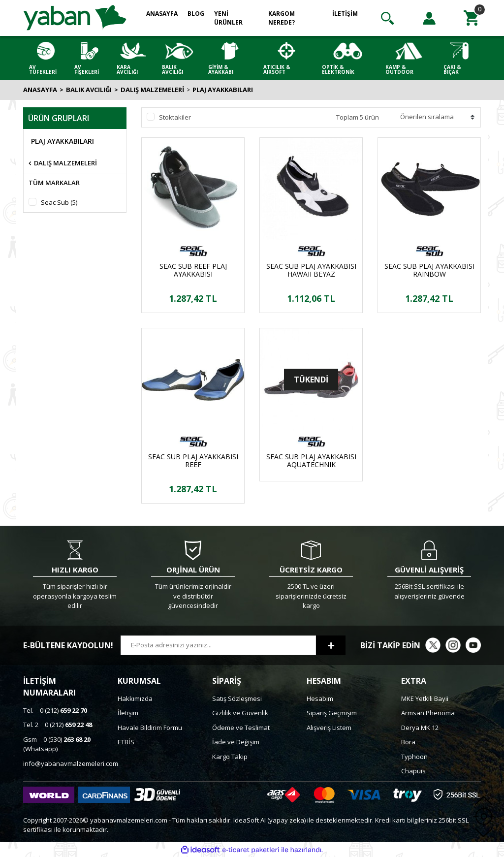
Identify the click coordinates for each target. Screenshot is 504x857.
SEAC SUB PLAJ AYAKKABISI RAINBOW (429, 270)
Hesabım (320, 698)
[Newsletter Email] (218, 645)
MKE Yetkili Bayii (425, 698)
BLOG (196, 14)
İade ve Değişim (236, 742)
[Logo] (75, 17)
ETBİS (126, 742)
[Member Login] (429, 18)
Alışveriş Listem (329, 728)
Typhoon (414, 757)
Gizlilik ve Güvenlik (240, 713)
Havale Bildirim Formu (150, 728)
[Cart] (471, 18)
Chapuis (413, 771)
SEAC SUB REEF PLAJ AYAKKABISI (193, 270)
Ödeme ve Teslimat (241, 728)
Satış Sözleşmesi (237, 698)
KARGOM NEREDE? (282, 18)
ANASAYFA (162, 14)
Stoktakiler (175, 117)
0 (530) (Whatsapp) (57, 744)
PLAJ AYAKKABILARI (223, 90)
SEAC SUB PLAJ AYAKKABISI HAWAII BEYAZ (311, 270)
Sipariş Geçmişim (332, 713)
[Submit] (331, 645)
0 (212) (55, 710)
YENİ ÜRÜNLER (228, 18)
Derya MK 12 (420, 728)
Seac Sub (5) (59, 202)
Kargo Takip (230, 757)
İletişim (128, 713)
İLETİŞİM (345, 14)
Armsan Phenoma (428, 713)
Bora (408, 742)
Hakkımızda (135, 698)
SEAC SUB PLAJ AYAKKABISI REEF (193, 461)
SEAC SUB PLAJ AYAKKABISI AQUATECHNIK (311, 461)
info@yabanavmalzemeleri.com (71, 763)
